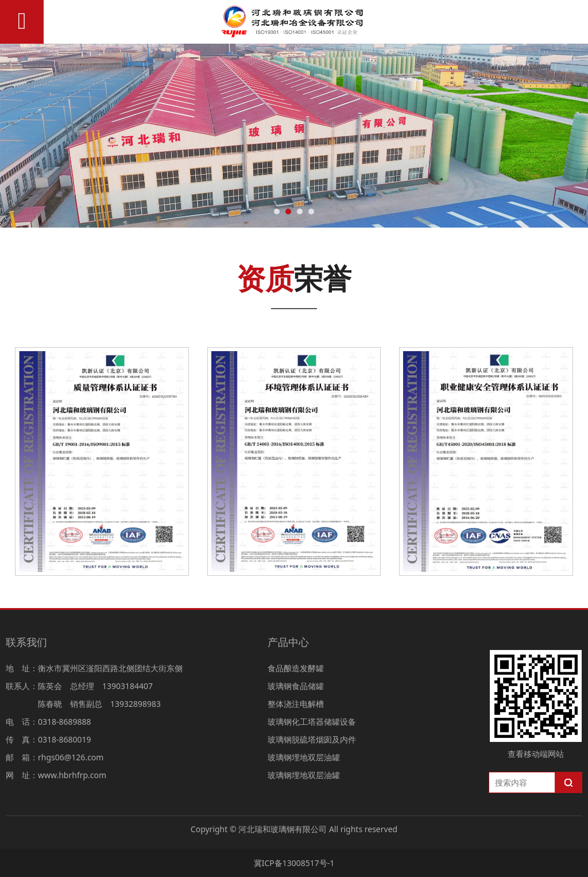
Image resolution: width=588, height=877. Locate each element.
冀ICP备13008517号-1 (294, 863)
